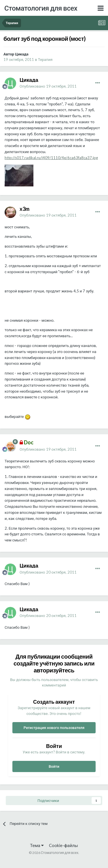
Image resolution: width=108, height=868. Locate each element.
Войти (54, 766)
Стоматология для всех (41, 8)
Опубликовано (48, 86)
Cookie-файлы (64, 845)
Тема (37, 845)
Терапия (45, 59)
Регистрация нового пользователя (54, 728)
